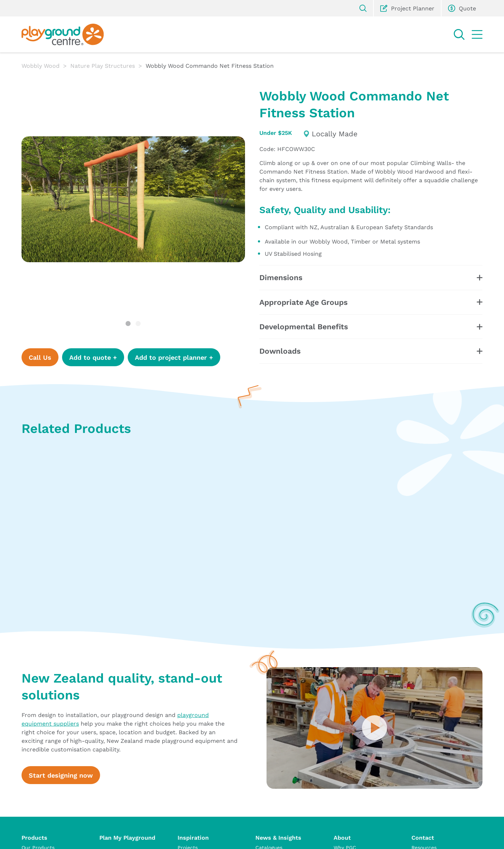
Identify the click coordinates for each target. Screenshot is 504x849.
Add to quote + (93, 357)
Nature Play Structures (103, 65)
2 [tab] (138, 324)
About (342, 837)
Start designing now (61, 775)
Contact (423, 837)
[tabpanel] (133, 199)
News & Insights (278, 837)
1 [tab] (128, 324)
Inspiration (193, 837)
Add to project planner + (174, 357)
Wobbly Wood (41, 65)
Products (34, 837)
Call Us (40, 357)
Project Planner (407, 8)
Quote (462, 8)
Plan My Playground (127, 837)
